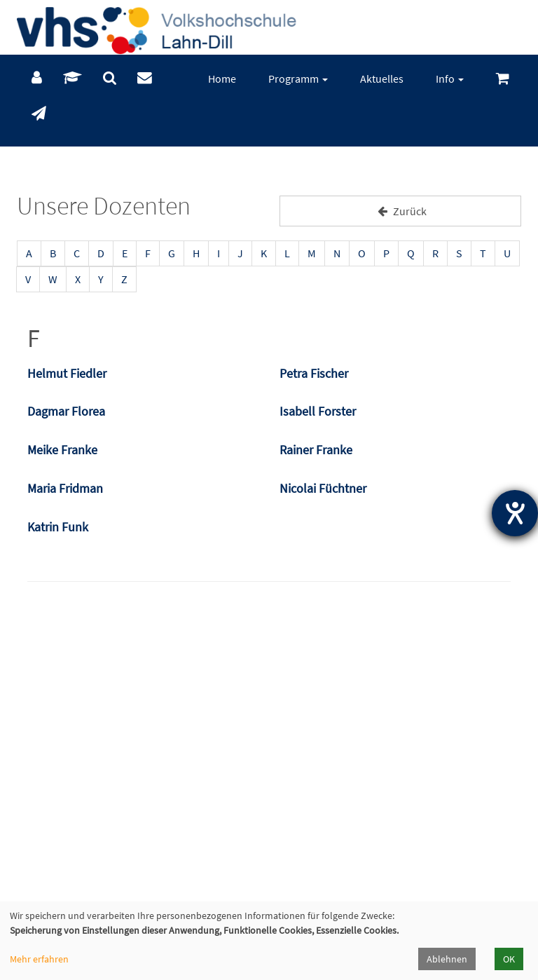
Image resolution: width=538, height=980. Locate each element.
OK (509, 959)
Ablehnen (447, 959)
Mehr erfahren (39, 959)
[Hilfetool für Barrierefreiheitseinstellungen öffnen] (515, 513)
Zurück (400, 211)
